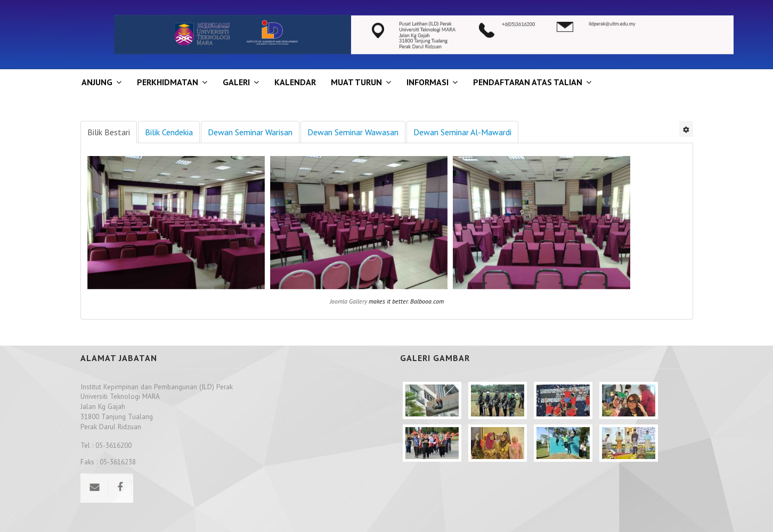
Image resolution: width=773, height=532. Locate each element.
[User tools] (686, 129)
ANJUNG (97, 82)
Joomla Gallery (348, 301)
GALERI (236, 82)
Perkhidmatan (168, 82)
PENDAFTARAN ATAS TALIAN (528, 82)
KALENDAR (295, 82)
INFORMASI (428, 82)
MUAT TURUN (356, 82)
